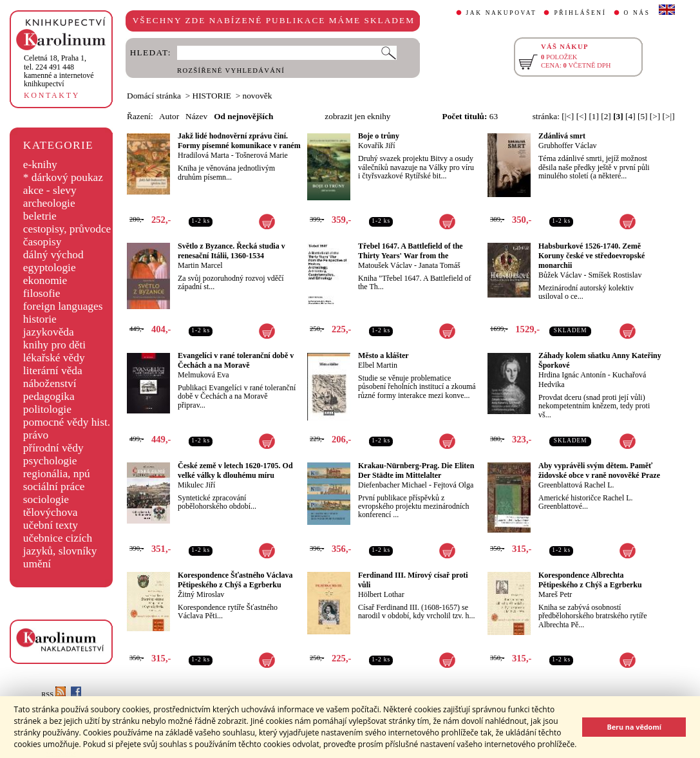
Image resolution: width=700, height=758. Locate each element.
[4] (630, 116)
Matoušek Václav (385, 265)
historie (40, 319)
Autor (169, 116)
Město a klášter (383, 355)
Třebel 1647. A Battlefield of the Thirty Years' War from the (411, 251)
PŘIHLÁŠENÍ (580, 13)
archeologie (49, 203)
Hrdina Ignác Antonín (572, 375)
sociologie (46, 499)
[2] (606, 116)
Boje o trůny (379, 136)
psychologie (50, 461)
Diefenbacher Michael (393, 485)
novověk (258, 96)
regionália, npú (57, 474)
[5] (643, 116)
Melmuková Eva (203, 375)
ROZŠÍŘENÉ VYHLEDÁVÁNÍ (231, 71)
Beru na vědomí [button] (634, 727)
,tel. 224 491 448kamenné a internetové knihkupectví (59, 71)
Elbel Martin (378, 365)
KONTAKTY (52, 95)
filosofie (42, 293)
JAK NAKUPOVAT (502, 13)
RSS (53, 695)
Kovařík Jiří (377, 146)
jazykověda (49, 332)
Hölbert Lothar (381, 594)
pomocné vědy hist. (67, 422)
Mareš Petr (555, 594)
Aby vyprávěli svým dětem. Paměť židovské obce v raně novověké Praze (599, 470)
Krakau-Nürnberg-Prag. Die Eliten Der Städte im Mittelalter (416, 470)
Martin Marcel (200, 265)
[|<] (568, 116)
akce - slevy (50, 190)
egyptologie (50, 268)
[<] (582, 116)
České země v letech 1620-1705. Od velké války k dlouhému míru (235, 470)
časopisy (43, 242)
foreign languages (63, 306)
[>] (655, 116)
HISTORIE (212, 96)
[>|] (669, 116)
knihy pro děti (54, 345)
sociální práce (54, 487)
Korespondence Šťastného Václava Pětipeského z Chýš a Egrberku (235, 580)
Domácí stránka (154, 96)
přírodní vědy (53, 448)
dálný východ (53, 255)
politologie (47, 409)
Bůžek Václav (560, 275)
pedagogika (49, 396)
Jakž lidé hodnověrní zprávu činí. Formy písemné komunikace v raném (239, 141)
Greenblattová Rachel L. (576, 485)
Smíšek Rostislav (615, 275)
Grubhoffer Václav (568, 146)
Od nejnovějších (243, 116)
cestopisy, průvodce (67, 229)
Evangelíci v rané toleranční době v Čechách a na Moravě (236, 360)
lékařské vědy (54, 358)
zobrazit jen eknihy (357, 116)
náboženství (50, 384)
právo (36, 435)
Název (196, 116)
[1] (594, 116)
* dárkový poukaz (63, 177)
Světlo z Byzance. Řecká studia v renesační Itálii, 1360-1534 (232, 251)
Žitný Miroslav (201, 594)
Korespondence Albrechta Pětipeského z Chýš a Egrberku (590, 580)
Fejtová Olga (453, 485)
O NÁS (637, 13)
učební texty (51, 525)
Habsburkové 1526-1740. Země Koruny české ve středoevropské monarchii (591, 256)
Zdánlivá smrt (562, 136)
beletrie (40, 216)
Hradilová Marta (203, 155)
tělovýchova (51, 512)
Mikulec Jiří (196, 485)
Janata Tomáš (440, 265)
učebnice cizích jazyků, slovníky (60, 545)
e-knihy (40, 165)
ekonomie (45, 280)
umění (37, 564)
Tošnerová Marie (261, 155)
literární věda (53, 371)
